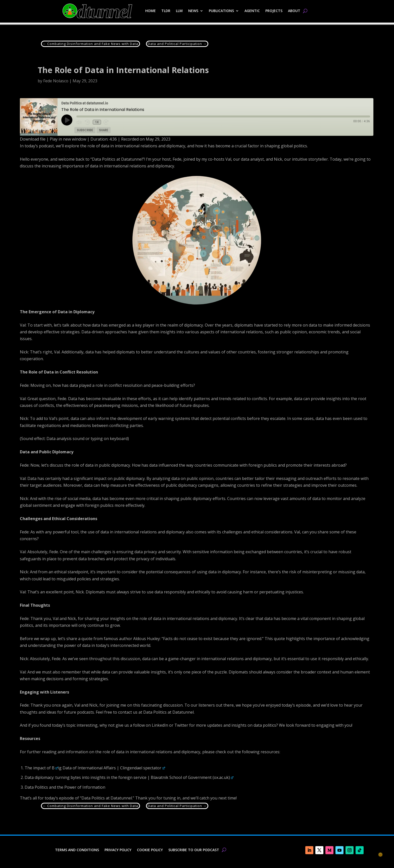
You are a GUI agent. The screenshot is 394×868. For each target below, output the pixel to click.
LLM (179, 11)
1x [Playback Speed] (97, 122)
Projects (274, 11)
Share (104, 130)
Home (151, 11)
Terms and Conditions (77, 850)
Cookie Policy (150, 850)
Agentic (252, 11)
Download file (33, 139)
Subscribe (85, 130)
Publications (221, 11)
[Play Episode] (67, 120)
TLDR (166, 11)
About (294, 11)
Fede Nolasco (56, 81)
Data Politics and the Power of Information (65, 787)
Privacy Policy (118, 850)
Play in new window (68, 139)
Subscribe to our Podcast (194, 850)
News (193, 11)
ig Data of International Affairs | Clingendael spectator (112, 768)
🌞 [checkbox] (380, 854)
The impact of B (41, 768)
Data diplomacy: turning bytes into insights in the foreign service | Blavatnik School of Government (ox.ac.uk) (129, 777)
